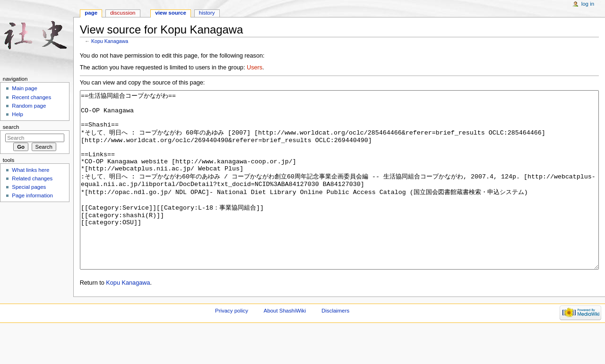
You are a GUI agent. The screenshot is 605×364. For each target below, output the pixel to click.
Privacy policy (232, 346)
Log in (588, 4)
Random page (29, 106)
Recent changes (31, 97)
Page (91, 13)
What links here (30, 170)
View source (171, 13)
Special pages (29, 187)
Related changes (32, 178)
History (207, 13)
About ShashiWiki (285, 346)
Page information (32, 195)
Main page (25, 88)
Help (17, 114)
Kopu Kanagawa (110, 41)
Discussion (123, 13)
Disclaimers (335, 346)
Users (255, 68)
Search (11, 127)
